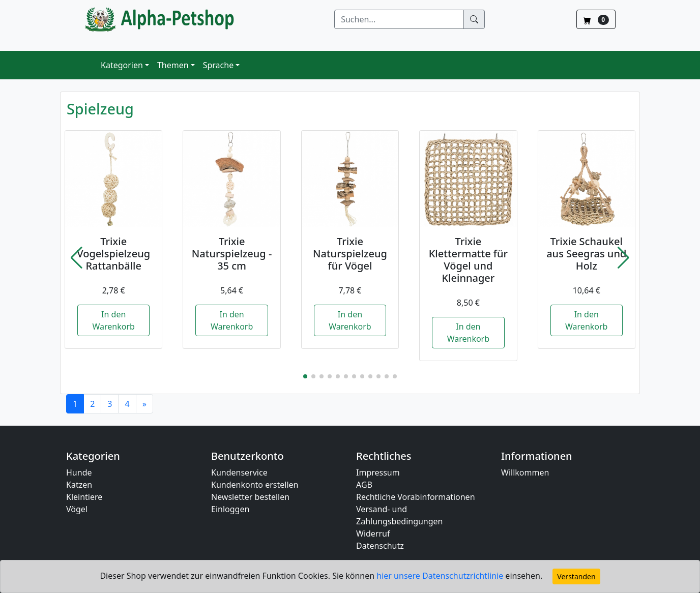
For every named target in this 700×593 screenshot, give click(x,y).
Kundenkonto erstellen (255, 485)
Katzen (79, 485)
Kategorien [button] (122, 65)
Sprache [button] (218, 65)
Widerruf (373, 533)
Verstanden (576, 576)
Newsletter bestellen (250, 497)
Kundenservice (239, 472)
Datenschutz (380, 546)
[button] (77, 258)
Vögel (77, 509)
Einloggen (230, 509)
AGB (364, 485)
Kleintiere (84, 497)
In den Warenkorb (113, 320)
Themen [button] (173, 65)
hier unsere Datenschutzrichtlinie (441, 576)
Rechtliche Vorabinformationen (416, 497)
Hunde (79, 472)
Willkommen (525, 472)
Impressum (378, 472)
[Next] (144, 404)
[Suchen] (399, 19)
